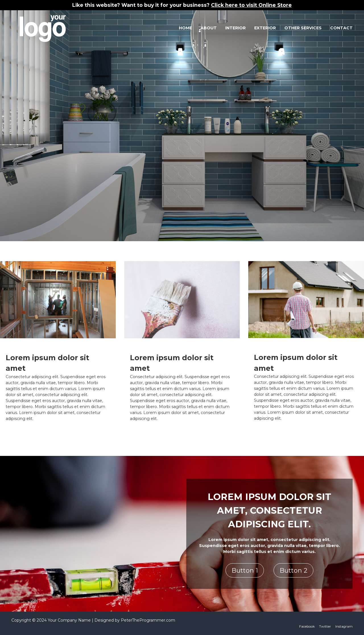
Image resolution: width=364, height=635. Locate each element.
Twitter (325, 626)
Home (185, 28)
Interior (235, 28)
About (209, 28)
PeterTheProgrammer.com (148, 620)
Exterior (265, 28)
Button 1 (245, 571)
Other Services (303, 28)
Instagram (344, 626)
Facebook (307, 626)
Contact (341, 28)
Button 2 (293, 571)
